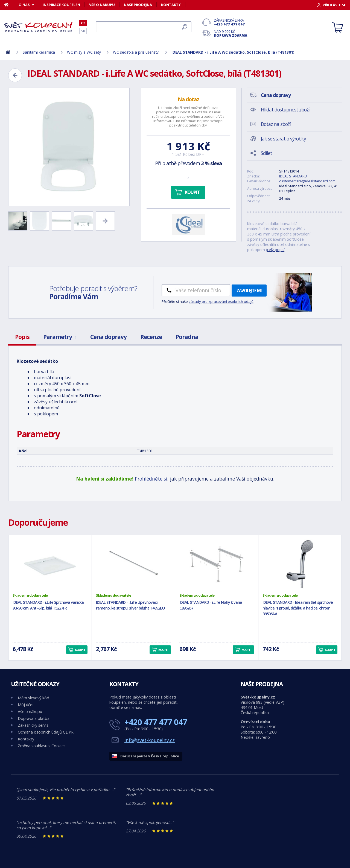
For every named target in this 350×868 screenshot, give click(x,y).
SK (83, 31)
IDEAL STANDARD (293, 176)
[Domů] (9, 5)
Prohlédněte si (151, 479)
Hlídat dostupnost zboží (285, 110)
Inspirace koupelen (61, 5)
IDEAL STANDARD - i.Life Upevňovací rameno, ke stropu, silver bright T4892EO (130, 605)
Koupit (192, 192)
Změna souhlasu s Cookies (42, 746)
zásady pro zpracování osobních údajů (221, 301)
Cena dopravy (108, 337)
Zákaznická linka (231, 22)
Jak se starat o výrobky (283, 139)
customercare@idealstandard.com (307, 181)
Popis (22, 337)
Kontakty (171, 5)
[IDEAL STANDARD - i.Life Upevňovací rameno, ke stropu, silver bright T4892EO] (133, 564)
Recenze (151, 337)
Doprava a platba (34, 718)
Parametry (60, 337)
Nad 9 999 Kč (231, 33)
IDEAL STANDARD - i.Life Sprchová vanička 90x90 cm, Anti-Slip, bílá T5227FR (48, 605)
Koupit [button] (80, 650)
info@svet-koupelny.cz (150, 740)
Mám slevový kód (33, 698)
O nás (24, 5)
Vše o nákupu (102, 5)
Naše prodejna (138, 5)
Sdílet (266, 153)
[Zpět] (15, 75)
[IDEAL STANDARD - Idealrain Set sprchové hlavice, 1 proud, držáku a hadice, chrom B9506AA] (300, 564)
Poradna (187, 337)
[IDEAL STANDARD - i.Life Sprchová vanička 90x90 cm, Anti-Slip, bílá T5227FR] (50, 564)
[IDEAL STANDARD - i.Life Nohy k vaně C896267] (217, 564)
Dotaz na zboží (276, 124)
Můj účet (26, 705)
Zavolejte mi (249, 291)
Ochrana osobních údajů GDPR (46, 732)
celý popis (276, 250)
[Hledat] (144, 27)
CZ (83, 23)
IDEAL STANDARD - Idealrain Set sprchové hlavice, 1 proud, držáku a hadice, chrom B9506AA (298, 608)
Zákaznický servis (33, 725)
